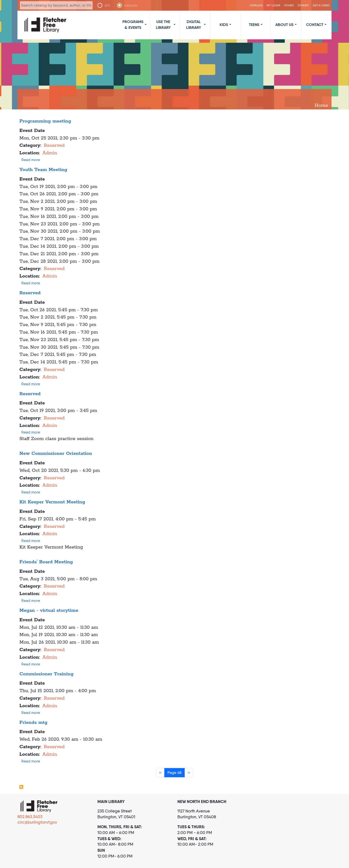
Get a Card (321, 5)
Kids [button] (224, 25)
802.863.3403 (30, 817)
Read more (31, 160)
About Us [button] (284, 25)
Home (321, 105)
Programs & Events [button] (133, 25)
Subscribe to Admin (21, 787)
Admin (50, 153)
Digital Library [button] (194, 25)
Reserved (54, 145)
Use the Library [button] (163, 25)
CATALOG (131, 6)
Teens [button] (254, 25)
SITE (107, 6)
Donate (303, 5)
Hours (289, 5)
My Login (273, 5)
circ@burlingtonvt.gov (37, 822)
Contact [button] (315, 25)
